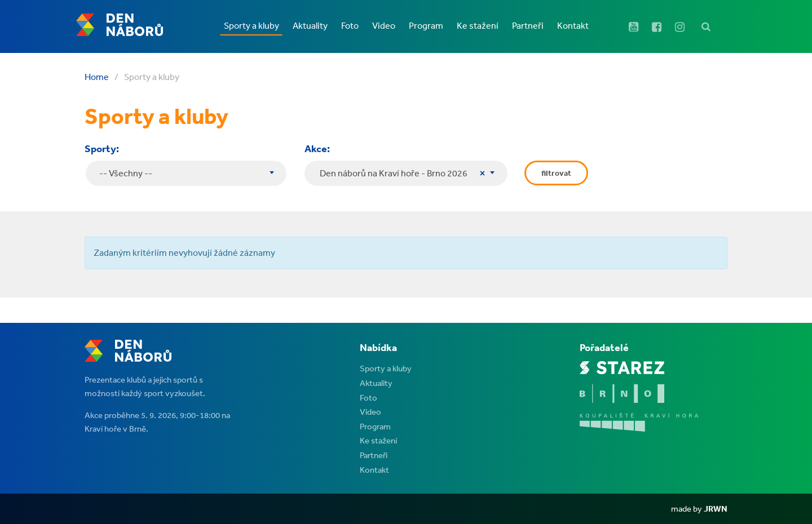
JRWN (716, 509)
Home (97, 77)
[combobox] (406, 173)
